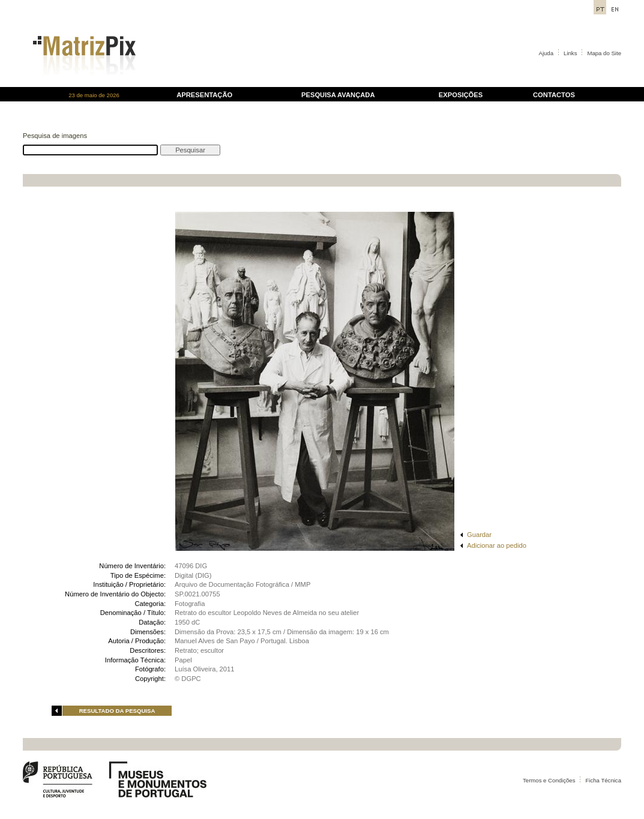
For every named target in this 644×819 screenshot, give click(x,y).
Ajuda (546, 53)
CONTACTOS (554, 95)
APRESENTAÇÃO (204, 95)
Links (570, 53)
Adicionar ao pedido (497, 545)
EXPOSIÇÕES (461, 95)
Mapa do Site (604, 53)
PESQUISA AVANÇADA (338, 95)
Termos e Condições (549, 780)
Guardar (479, 535)
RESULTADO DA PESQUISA (117, 711)
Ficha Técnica (603, 780)
